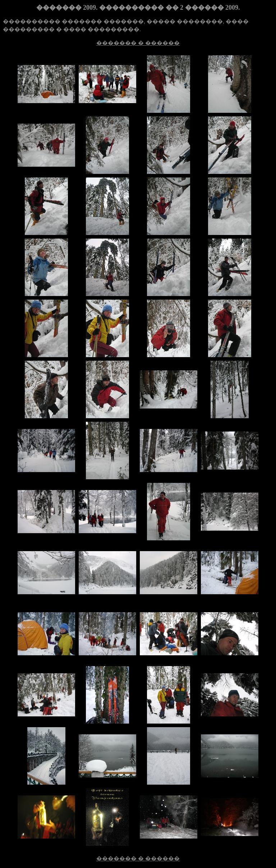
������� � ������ (138, 43)
